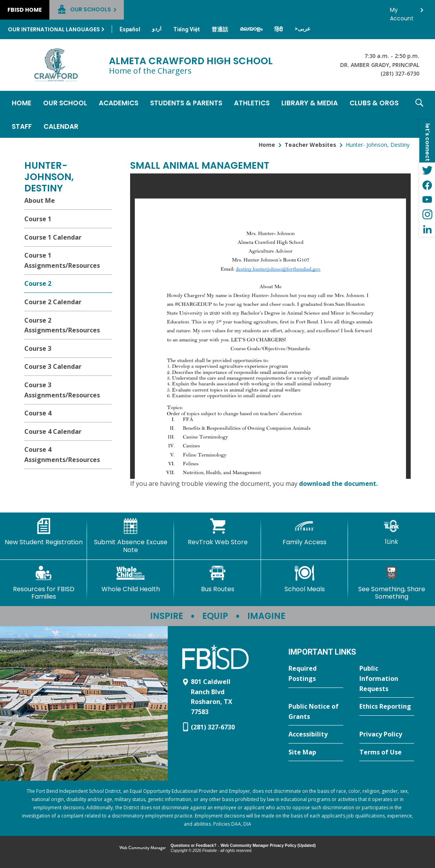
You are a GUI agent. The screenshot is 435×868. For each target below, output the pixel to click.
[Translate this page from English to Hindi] (279, 29)
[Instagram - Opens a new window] (427, 215)
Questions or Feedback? (193, 845)
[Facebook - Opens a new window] (427, 185)
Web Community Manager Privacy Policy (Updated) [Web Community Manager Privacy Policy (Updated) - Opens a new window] (268, 845)
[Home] (22, 103)
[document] (270, 326)
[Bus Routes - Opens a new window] (217, 579)
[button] (419, 114)
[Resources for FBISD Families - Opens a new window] (43, 583)
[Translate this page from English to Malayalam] (251, 29)
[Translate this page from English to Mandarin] (220, 29)
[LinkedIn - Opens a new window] (427, 229)
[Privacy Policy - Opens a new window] (387, 734)
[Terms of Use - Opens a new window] (387, 753)
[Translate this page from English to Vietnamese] (187, 29)
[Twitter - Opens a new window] (427, 170)
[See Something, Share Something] (391, 583)
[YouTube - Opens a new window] (427, 200)
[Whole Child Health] (130, 579)
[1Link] (391, 532)
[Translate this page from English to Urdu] (157, 29)
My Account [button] (402, 12)
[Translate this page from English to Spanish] (130, 29)
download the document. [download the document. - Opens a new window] (338, 484)
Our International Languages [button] (54, 29)
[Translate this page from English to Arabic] (303, 29)
